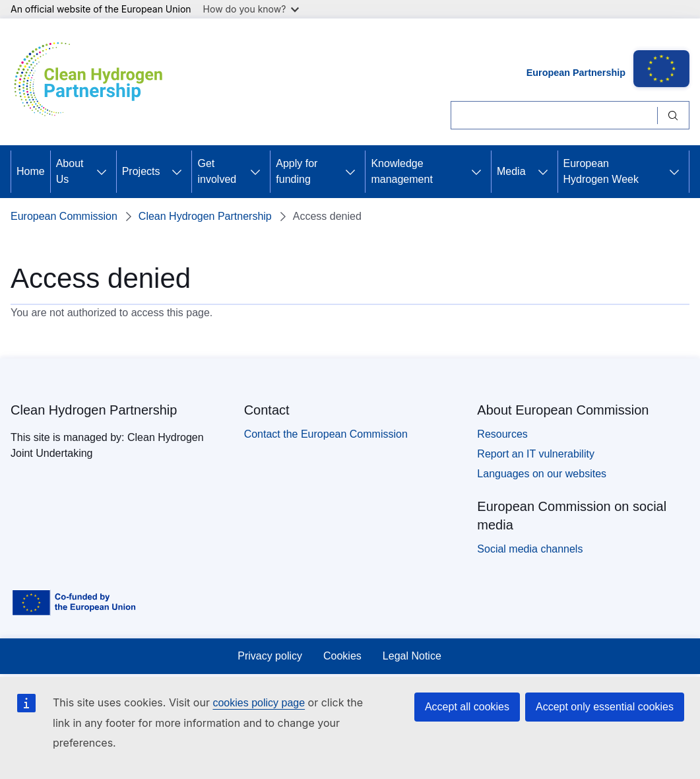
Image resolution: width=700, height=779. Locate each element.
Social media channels (530, 549)
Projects (141, 171)
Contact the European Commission (326, 434)
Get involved (217, 171)
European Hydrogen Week (601, 171)
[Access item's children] (102, 172)
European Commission (64, 216)
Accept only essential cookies (605, 707)
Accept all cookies (467, 707)
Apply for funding (297, 171)
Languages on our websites (542, 474)
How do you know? (251, 9)
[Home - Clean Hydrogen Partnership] (93, 82)
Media (511, 171)
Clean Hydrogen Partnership (205, 216)
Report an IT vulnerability (536, 454)
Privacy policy (270, 656)
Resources (502, 434)
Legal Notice (412, 656)
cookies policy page (259, 703)
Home (31, 171)
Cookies (342, 656)
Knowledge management (401, 171)
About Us (70, 171)
